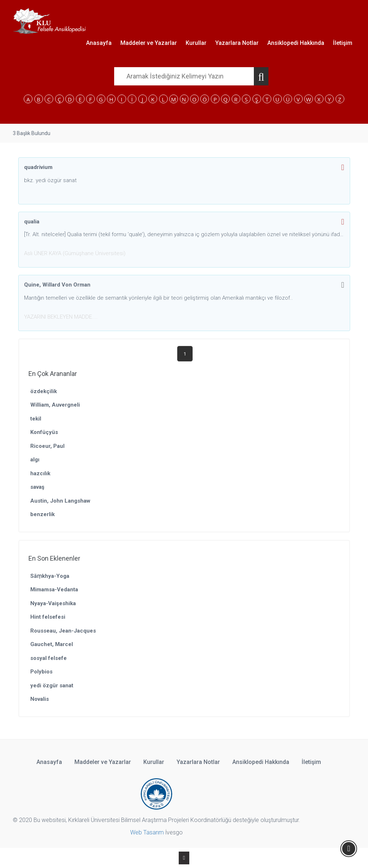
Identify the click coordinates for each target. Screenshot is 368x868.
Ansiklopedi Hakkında (296, 43)
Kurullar (196, 43)
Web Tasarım (147, 832)
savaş (37, 487)
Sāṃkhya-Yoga (50, 576)
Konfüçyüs (44, 432)
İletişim (343, 43)
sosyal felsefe (49, 658)
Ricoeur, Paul (47, 446)
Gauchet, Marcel (52, 644)
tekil (36, 419)
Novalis (40, 699)
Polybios (41, 672)
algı (35, 460)
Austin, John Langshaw (60, 501)
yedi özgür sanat (52, 685)
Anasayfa (99, 43)
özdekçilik (44, 391)
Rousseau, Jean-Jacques (63, 631)
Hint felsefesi (48, 617)
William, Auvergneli (55, 405)
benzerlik (42, 514)
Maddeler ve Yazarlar (149, 43)
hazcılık (40, 473)
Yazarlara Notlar (237, 43)
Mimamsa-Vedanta (54, 589)
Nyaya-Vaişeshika (53, 603)
